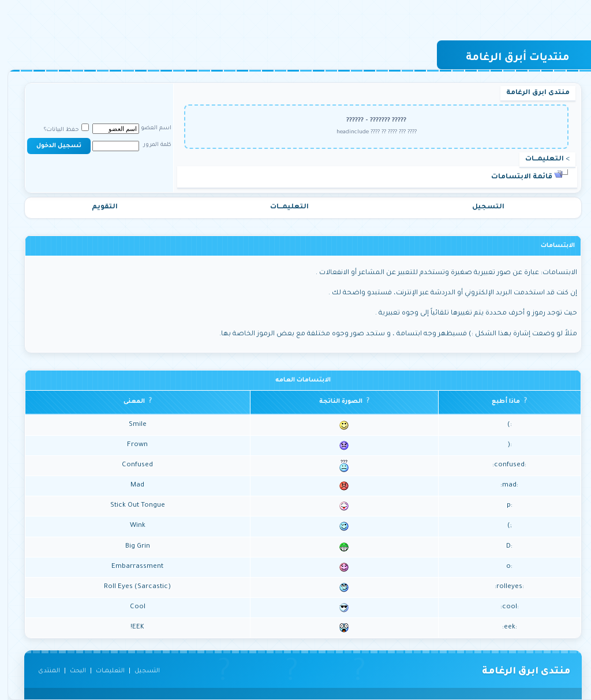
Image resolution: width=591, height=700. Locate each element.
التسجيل (481, 207)
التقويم (97, 207)
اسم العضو (149, 128)
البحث (70, 671)
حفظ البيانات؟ (59, 130)
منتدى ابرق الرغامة (530, 93)
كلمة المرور (150, 145)
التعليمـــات (537, 160)
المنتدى (42, 671)
